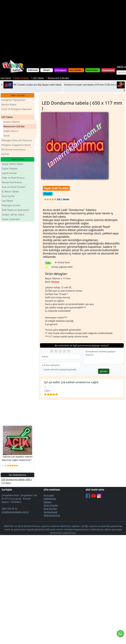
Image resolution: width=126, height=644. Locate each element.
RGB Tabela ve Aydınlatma (15, 210)
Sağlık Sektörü (11, 131)
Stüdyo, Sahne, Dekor (13, 215)
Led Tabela (7, 201)
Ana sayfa (49, 495)
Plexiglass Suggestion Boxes (16, 145)
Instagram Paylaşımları (14, 100)
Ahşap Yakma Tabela (13, 164)
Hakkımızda (33, 70)
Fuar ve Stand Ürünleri (14, 187)
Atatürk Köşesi (9, 104)
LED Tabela (7, 117)
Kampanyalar (51, 512)
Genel (7, 136)
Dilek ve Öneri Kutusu (13, 178)
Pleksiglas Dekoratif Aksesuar (17, 140)
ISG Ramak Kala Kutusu (13, 150)
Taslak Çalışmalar (11, 219)
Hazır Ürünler (76, 70)
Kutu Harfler (8, 196)
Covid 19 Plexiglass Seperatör (17, 111)
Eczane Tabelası (12, 122)
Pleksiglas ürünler (11, 205)
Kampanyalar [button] (108, 70)
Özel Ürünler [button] (92, 70)
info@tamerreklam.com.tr (15, 512)
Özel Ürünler (50, 509)
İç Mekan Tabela (10, 192)
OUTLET (5, 154)
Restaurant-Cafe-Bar (14, 126)
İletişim (47, 70)
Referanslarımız (52, 515)
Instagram (61, 70)
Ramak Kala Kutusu (12, 182)
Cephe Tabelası (10, 169)
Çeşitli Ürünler (9, 173)
